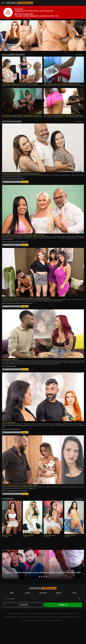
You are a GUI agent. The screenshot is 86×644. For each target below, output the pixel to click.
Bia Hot (9, 446)
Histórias (43, 612)
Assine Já (63, 624)
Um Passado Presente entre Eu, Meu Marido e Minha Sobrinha (23, 252)
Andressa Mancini (17, 134)
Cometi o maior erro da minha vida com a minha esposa (39, 102)
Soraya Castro (28, 320)
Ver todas (80, 138)
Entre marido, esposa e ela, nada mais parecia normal (62, 101)
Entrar (23, 624)
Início (12, 612)
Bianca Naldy (6, 102)
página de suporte (42, 636)
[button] (38, 66)
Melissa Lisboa (12, 383)
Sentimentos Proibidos (10, 376)
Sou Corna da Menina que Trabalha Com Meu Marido (20, 502)
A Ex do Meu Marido (9, 439)
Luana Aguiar (6, 134)
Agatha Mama (11, 508)
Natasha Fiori (11, 320)
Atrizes (59, 612)
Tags (74, 612)
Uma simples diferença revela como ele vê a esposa (20, 101)
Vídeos (27, 612)
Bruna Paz (19, 320)
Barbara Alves (15, 102)
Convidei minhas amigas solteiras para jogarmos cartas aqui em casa (26, 315)
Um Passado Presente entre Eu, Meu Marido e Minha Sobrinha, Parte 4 (22, 132)
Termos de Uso (65, 636)
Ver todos (80, 72)
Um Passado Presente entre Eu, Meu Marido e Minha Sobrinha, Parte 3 (64, 132)
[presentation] (4, 43)
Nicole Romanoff (22, 508)
